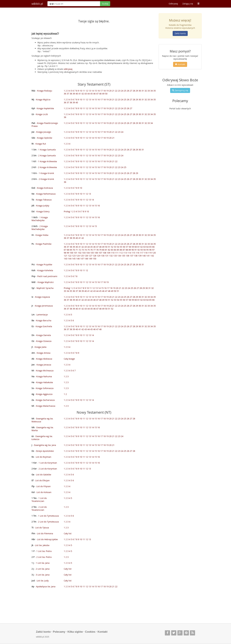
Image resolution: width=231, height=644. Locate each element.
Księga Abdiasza (44, 359)
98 (65, 253)
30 (140, 91)
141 (148, 256)
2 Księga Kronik (46, 179)
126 (86, 256)
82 (109, 250)
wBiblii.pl (37, 4)
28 (134, 91)
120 (154, 253)
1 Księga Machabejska (40, 219)
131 (107, 256)
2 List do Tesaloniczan (39, 508)
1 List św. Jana (43, 563)
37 (68, 94)
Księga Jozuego (44, 132)
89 (130, 250)
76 (91, 250)
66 (153, 247)
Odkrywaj (173, 4)
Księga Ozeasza (44, 341)
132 (111, 256)
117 (142, 253)
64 (147, 247)
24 (122, 91)
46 (94, 94)
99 (68, 253)
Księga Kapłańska (45, 108)
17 (102, 91)
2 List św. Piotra (44, 557)
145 (74, 259)
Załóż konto (180, 33)
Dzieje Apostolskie (45, 451)
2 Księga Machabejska (40, 228)
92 (139, 250)
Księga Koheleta (45, 270)
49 (103, 94)
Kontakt (180, 64)
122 (70, 256)
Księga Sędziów (45, 138)
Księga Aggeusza (44, 394)
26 (128, 91)
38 (71, 94)
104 (88, 253)
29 (137, 91)
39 (74, 94)
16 (99, 91)
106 (96, 253)
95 (147, 250)
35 (155, 91)
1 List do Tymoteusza (48, 516)
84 (115, 250)
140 (144, 256)
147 (82, 259)
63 (145, 247)
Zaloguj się (188, 4)
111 (117, 253)
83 (112, 250)
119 (150, 253)
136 (127, 256)
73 (83, 250)
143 (66, 259)
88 (127, 250)
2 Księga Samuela (47, 155)
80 (103, 250)
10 (81, 91)
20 (110, 91)
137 (132, 256)
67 (65, 250)
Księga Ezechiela (44, 326)
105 (92, 253)
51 (109, 247)
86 (121, 250)
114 (129, 253)
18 (104, 91)
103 (84, 253)
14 (93, 91)
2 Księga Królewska (47, 167)
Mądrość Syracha (45, 288)
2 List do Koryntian (48, 469)
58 (130, 247)
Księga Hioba (42, 235)
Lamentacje (42, 315)
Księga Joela (41, 347)
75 (89, 250)
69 (71, 250)
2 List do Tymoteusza (48, 522)
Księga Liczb (42, 114)
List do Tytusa (42, 528)
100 (71, 253)
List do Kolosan (44, 492)
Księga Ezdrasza (45, 188)
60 (136, 247)
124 (78, 256)
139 (140, 256)
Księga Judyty (43, 206)
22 (116, 91)
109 (109, 253)
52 (112, 247)
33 (149, 91)
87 (124, 250)
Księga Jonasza (44, 365)
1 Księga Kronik (46, 173)
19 (107, 91)
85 (118, 250)
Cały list (68, 533)
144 (70, 259)
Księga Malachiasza (46, 406)
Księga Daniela (44, 335)
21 (113, 91)
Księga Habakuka (44, 382)
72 (80, 250)
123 (74, 256)
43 (86, 94)
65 (150, 247)
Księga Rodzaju (45, 91)
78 (97, 250)
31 (143, 91)
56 (124, 247)
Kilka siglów (75, 632)
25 (125, 91)
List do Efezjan (43, 480)
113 (125, 253)
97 (153, 250)
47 (97, 94)
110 (113, 253)
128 (94, 256)
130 (103, 256)
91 (136, 250)
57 (127, 247)
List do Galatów (44, 475)
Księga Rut (41, 144)
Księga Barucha (44, 320)
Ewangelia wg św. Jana (45, 445)
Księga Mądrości (46, 282)
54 (118, 247)
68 (68, 250)
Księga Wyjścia (43, 100)
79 (100, 250)
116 (137, 253)
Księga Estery (43, 211)
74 (86, 250)
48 (100, 94)
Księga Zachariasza (45, 400)
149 (90, 259)
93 (142, 250)
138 (136, 256)
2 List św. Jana (43, 569)
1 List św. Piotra (44, 551)
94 (145, 250)
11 (84, 91)
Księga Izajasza (43, 297)
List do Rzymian (44, 457)
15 (96, 91)
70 (74, 250)
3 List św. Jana (43, 575)
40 (77, 94)
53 (115, 247)
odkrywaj (68, 69)
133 (115, 256)
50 (106, 94)
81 (106, 250)
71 (77, 250)
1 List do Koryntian (48, 463)
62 (142, 247)
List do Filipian (44, 486)
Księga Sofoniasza (45, 388)
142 (152, 256)
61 (139, 247)
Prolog (67, 211)
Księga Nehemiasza (46, 194)
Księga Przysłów (44, 264)
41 (80, 94)
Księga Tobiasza (44, 200)
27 (131, 91)
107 (100, 253)
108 (104, 253)
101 (76, 253)
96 (150, 250)
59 (133, 247)
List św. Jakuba (42, 545)
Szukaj (105, 4)
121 (66, 256)
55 (121, 247)
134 (119, 256)
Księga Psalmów (44, 244)
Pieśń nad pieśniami (47, 276)
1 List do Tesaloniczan (39, 500)
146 (78, 259)
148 (86, 259)
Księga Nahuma (44, 376)
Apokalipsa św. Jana (46, 586)
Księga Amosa (44, 353)
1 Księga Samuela (47, 150)
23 (119, 91)
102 (80, 253)
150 (94, 259)
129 (99, 256)
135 (123, 256)
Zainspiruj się (180, 90)
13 (90, 91)
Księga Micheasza (45, 371)
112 (121, 253)
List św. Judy (43, 581)
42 (83, 94)
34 (152, 91)
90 (133, 250)
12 (87, 91)
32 (146, 91)
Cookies (90, 632)
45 (91, 94)
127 (90, 256)
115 (133, 253)
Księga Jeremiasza (44, 306)
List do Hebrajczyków (47, 539)
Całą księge (69, 359)
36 (65, 94)
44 (89, 94)
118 (146, 253)
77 (94, 250)
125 (82, 256)
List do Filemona (45, 533)
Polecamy (59, 632)
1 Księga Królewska (47, 161)
